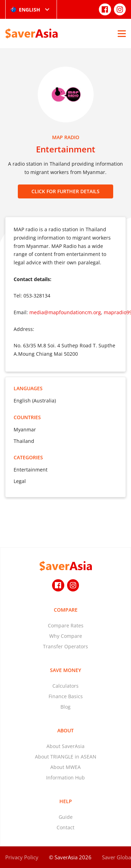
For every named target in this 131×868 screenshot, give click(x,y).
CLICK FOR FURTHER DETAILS (65, 191)
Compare (66, 610)
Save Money (65, 670)
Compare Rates (66, 625)
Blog (65, 707)
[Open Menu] (122, 33)
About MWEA (65, 767)
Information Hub (65, 778)
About (65, 730)
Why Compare (66, 636)
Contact (65, 827)
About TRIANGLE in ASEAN (66, 757)
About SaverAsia (65, 746)
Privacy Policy (22, 857)
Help (66, 801)
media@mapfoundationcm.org (65, 312)
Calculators (65, 686)
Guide (66, 817)
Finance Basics (66, 696)
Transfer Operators (65, 646)
